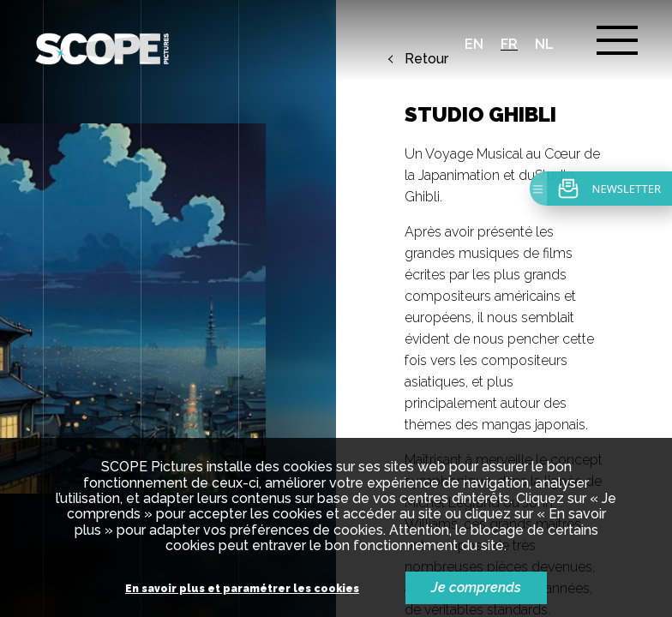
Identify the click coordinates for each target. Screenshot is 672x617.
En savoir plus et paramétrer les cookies (242, 589)
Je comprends (476, 587)
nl (544, 44)
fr (509, 44)
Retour (426, 59)
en (474, 44)
